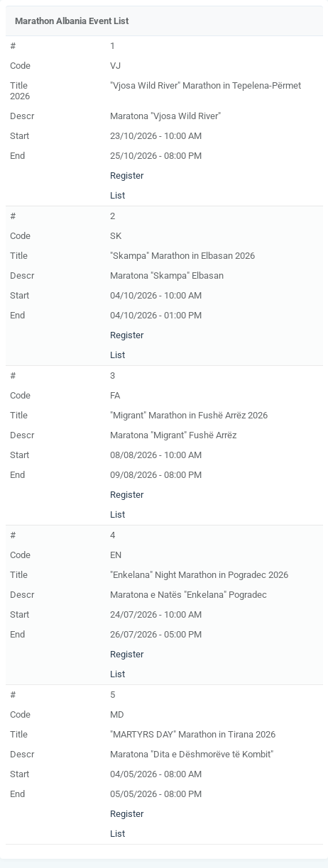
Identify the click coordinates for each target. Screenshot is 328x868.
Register (127, 176)
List (117, 195)
